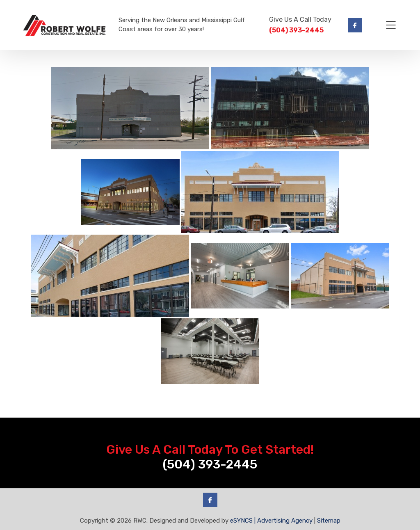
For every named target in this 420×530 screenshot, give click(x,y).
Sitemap (329, 521)
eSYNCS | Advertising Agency (271, 521)
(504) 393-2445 (296, 30)
